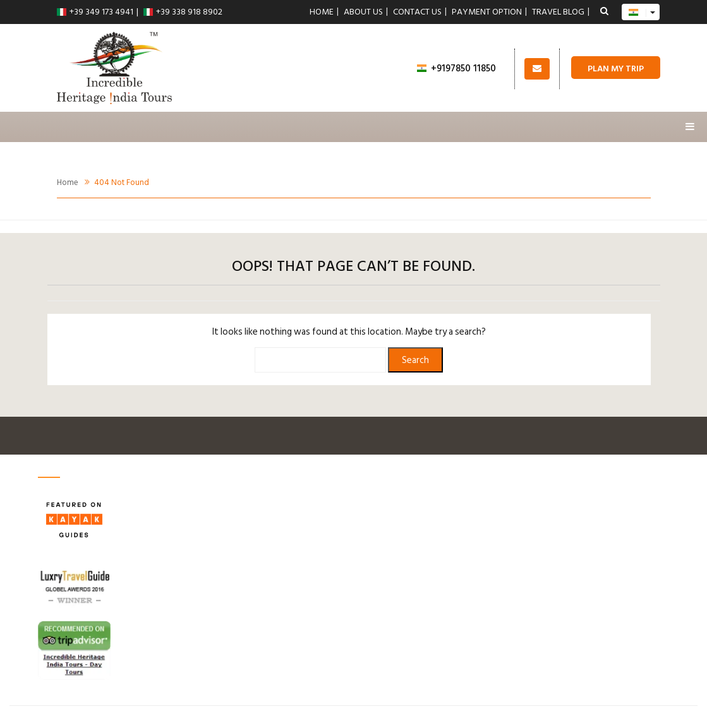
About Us (363, 12)
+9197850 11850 (456, 69)
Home (322, 12)
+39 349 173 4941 (95, 12)
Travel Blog (558, 12)
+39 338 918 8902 (183, 12)
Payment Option (487, 12)
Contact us (417, 12)
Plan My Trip (616, 69)
